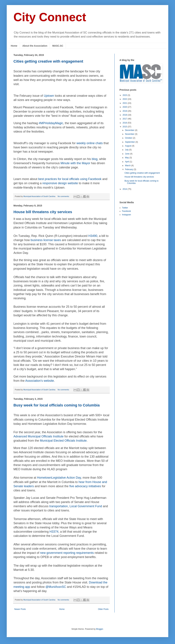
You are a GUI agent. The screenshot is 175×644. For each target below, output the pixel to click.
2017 (125, 119)
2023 (125, 95)
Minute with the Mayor (75, 163)
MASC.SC (58, 46)
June (127, 154)
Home (14, 46)
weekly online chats (90, 143)
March (128, 166)
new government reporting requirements (67, 553)
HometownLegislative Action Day (59, 478)
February (129, 169)
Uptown (49, 96)
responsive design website (60, 183)
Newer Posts (20, 609)
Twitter (125, 208)
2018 (125, 115)
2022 (125, 99)
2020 (125, 107)
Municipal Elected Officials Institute (63, 441)
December (130, 130)
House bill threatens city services (43, 212)
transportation (59, 506)
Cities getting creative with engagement (48, 61)
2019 (125, 111)
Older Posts (103, 609)
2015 (125, 127)
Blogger (100, 629)
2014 (125, 189)
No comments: (64, 196)
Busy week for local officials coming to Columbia (57, 405)
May (127, 158)
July (127, 150)
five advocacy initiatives (85, 486)
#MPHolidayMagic (51, 123)
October (129, 138)
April (127, 162)
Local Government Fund (86, 506)
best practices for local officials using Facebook (70, 179)
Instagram (126, 215)
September (130, 142)
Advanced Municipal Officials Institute (39, 436)
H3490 (93, 236)
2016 (125, 123)
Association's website (40, 381)
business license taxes (46, 240)
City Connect (50, 17)
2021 (125, 103)
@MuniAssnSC (56, 587)
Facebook (126, 211)
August (128, 146)
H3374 (54, 532)
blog (95, 159)
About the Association (35, 46)
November (130, 134)
